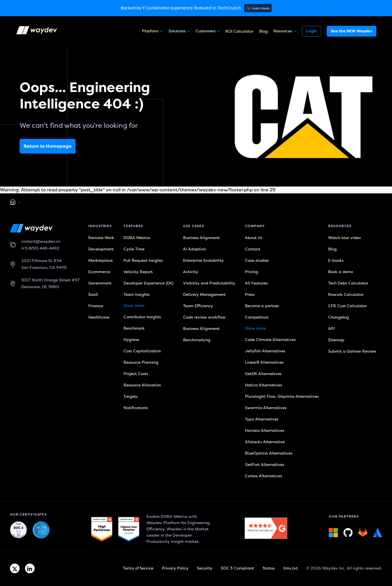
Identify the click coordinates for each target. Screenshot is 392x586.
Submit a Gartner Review (352, 351)
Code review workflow (204, 317)
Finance (96, 306)
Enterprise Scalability (203, 260)
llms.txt (291, 568)
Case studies (257, 260)
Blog (263, 31)
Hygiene (131, 340)
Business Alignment (201, 238)
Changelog (338, 317)
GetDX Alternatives (263, 374)
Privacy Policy (175, 568)
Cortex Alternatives (264, 476)
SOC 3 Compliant (237, 568)
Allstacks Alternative (265, 442)
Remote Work (101, 238)
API (331, 329)
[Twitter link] (15, 568)
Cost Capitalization (142, 351)
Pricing (251, 272)
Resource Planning (141, 362)
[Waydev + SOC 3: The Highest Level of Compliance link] (18, 530)
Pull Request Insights (143, 260)
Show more (134, 306)
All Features (256, 283)
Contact (253, 249)
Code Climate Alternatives (270, 340)
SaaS (93, 295)
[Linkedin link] (30, 568)
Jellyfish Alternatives (265, 351)
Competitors (257, 317)
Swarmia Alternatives (266, 408)
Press (250, 295)
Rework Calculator (346, 295)
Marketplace (100, 260)
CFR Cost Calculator (347, 306)
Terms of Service (138, 568)
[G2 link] (102, 529)
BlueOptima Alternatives (269, 453)
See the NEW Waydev (352, 31)
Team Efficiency (198, 306)
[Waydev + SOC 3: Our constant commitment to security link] (41, 530)
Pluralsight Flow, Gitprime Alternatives (282, 396)
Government (100, 283)
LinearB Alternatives (264, 362)
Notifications (136, 408)
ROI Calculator (239, 31)
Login (312, 31)
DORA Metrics (137, 238)
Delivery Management (204, 295)
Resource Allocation (142, 385)
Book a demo (341, 272)
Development (101, 249)
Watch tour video (344, 238)
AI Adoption (194, 249)
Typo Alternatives (262, 419)
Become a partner (262, 306)
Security (205, 568)
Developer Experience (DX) (148, 283)
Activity (191, 272)
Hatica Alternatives (264, 385)
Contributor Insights (142, 317)
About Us (254, 238)
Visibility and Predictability (209, 283)
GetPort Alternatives (265, 465)
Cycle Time (134, 249)
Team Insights (137, 295)
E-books (336, 260)
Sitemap (336, 340)
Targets (131, 396)
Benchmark (134, 328)
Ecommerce (99, 272)
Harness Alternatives (265, 431)
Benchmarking (197, 340)
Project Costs (136, 374)
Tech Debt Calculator (348, 283)
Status (269, 568)
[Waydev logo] (37, 31)
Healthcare (99, 317)
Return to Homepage (48, 146)
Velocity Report (138, 272)
